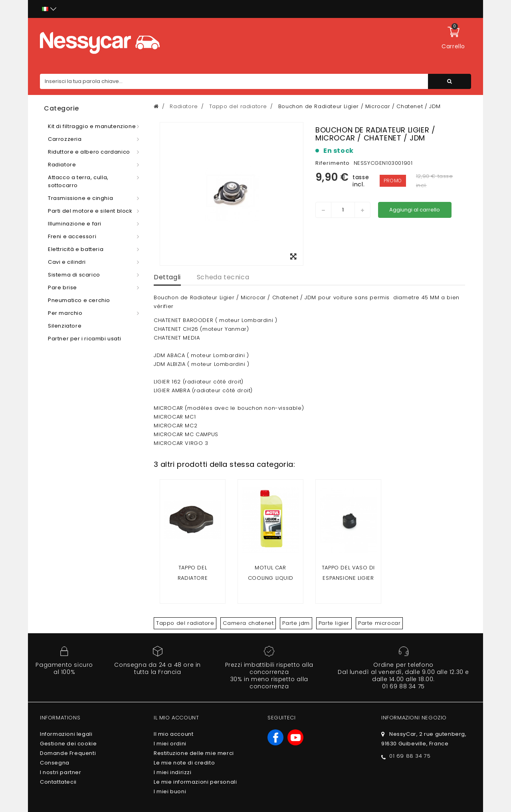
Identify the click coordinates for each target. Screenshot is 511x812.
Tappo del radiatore (185, 623)
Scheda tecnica (223, 277)
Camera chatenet (248, 623)
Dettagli (167, 277)
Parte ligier (334, 623)
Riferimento (333, 163)
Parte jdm (296, 623)
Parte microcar (379, 623)
